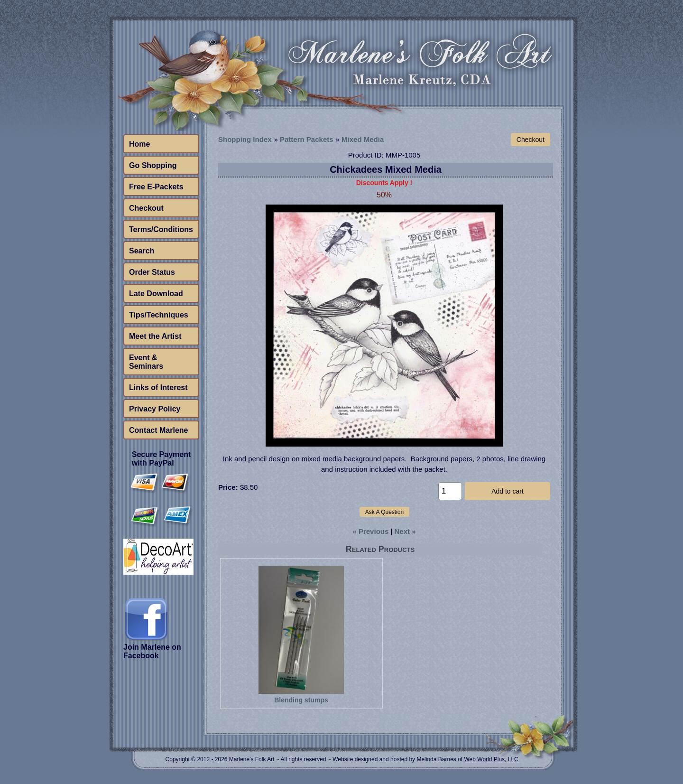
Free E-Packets (156, 187)
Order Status (152, 272)
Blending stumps (301, 700)
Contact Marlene (158, 430)
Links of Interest (158, 387)
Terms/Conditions (161, 229)
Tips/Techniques (159, 315)
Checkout (146, 208)
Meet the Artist (155, 336)
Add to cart (508, 491)
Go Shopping (153, 165)
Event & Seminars (146, 362)
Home (139, 144)
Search (142, 251)
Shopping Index (245, 139)
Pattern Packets (307, 139)
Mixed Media (363, 139)
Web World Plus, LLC (491, 759)
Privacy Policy (155, 409)
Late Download (156, 294)
